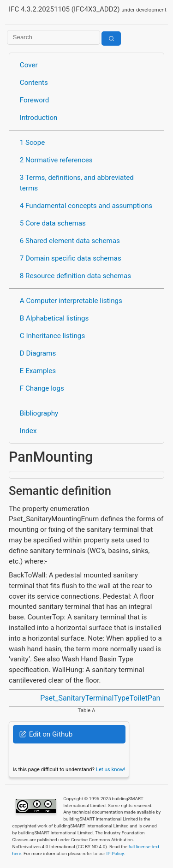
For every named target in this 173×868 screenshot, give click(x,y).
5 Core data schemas (53, 223)
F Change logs (42, 388)
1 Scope (33, 143)
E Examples (38, 371)
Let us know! (111, 769)
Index (28, 431)
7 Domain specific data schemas (71, 258)
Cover (29, 65)
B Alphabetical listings (54, 318)
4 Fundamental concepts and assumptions (86, 206)
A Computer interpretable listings (71, 301)
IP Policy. (115, 853)
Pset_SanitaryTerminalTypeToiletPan (100, 698)
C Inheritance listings (52, 336)
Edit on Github (46, 734)
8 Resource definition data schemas (75, 276)
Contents (34, 83)
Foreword (35, 100)
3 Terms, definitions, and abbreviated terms (77, 183)
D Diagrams (38, 353)
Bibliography (39, 413)
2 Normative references (56, 160)
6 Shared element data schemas (70, 241)
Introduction (39, 118)
